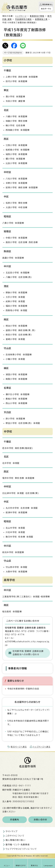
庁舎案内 (15, 820)
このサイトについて (15, 836)
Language (48, 866)
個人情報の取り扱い (15, 840)
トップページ (21, 16)
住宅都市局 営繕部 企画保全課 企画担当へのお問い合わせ (28, 653)
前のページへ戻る (19, 747)
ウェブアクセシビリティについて (21, 849)
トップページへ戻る (42, 747)
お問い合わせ (40, 820)
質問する (34, 866)
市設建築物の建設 (23, 19)
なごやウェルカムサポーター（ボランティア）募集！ (28, 712)
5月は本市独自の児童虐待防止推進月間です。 (28, 723)
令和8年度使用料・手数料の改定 (23, 689)
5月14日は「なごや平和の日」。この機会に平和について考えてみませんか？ (28, 733)
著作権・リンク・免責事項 (18, 845)
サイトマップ (12, 831)
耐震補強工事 (41, 19)
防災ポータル (46, 9)
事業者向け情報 (37, 16)
